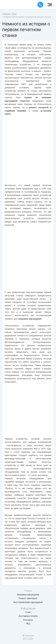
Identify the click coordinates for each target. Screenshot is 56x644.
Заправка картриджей (28, 595)
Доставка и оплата (28, 616)
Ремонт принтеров (28, 598)
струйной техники (15, 111)
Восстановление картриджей (28, 602)
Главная (6, 14)
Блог (14, 14)
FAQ (28, 624)
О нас (28, 612)
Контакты (28, 620)
